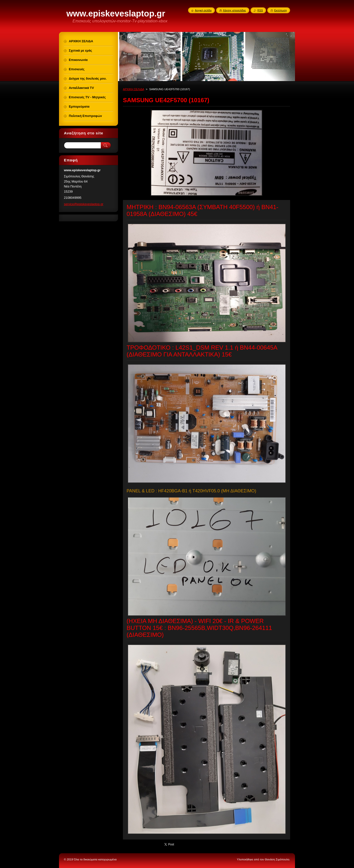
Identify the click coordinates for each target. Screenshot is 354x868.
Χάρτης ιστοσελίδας (235, 10)
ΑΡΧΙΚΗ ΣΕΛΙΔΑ (133, 89)
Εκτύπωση (280, 10)
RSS (260, 10)
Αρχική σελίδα (203, 10)
